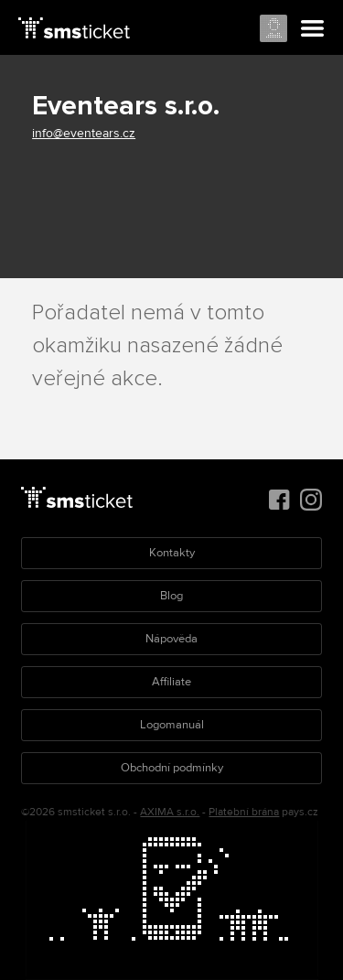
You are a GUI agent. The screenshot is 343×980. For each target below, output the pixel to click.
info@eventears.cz (84, 133)
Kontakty (172, 553)
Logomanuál (172, 725)
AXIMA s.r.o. (170, 812)
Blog (171, 596)
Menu (313, 29)
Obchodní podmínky (172, 768)
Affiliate (171, 682)
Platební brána (244, 812)
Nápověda (171, 639)
